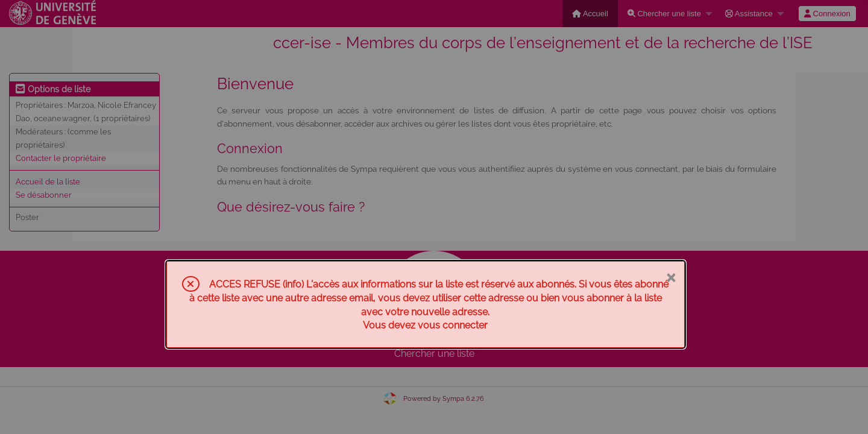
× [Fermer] (671, 277)
